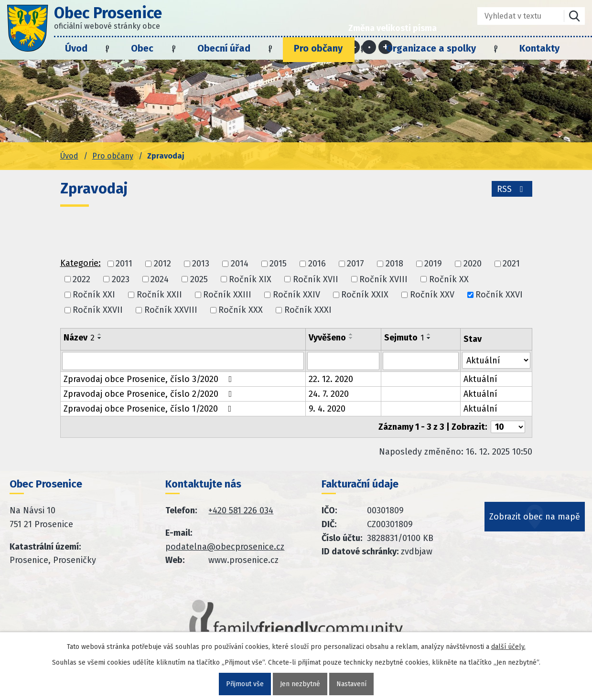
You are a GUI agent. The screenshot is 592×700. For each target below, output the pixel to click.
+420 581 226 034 (241, 510)
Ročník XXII (159, 295)
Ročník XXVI (499, 295)
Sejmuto (404, 338)
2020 (473, 264)
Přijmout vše (245, 684)
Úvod (76, 48)
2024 (160, 279)
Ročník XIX (250, 279)
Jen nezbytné (300, 684)
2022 (81, 279)
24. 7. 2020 (329, 394)
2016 (317, 264)
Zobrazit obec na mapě (535, 517)
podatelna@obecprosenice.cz (225, 547)
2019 (433, 264)
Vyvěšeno (327, 338)
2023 (121, 279)
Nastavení (351, 684)
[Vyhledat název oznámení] (183, 361)
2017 (355, 264)
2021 (511, 264)
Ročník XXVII (98, 310)
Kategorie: (81, 263)
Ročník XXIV (296, 295)
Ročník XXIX (365, 295)
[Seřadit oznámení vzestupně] (100, 334)
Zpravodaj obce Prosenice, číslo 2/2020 (150, 394)
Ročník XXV (432, 295)
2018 (394, 264)
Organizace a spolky (431, 48)
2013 (201, 264)
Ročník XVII (316, 279)
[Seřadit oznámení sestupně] (100, 338)
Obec (142, 48)
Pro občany (318, 48)
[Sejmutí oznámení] (420, 361)
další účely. (508, 647)
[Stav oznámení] (496, 360)
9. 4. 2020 (327, 409)
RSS (512, 189)
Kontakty (539, 48)
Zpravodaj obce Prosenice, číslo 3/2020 (150, 379)
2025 (199, 279)
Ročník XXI (94, 295)
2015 (278, 264)
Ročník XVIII (383, 279)
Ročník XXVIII (171, 310)
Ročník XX (449, 279)
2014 (240, 264)
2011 (124, 264)
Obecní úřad (224, 48)
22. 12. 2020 (331, 379)
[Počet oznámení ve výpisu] (508, 427)
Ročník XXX (241, 310)
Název (79, 338)
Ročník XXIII (227, 295)
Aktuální (480, 379)
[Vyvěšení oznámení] (343, 361)
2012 (162, 264)
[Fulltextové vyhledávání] (514, 16)
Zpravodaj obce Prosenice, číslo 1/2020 (150, 409)
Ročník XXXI (308, 310)
